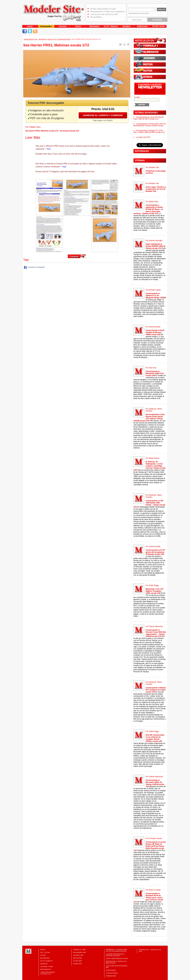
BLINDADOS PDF (79, 952)
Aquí (64, 167)
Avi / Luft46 (45, 952)
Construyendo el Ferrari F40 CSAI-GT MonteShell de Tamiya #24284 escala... (150, 125)
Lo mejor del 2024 (143, 137)
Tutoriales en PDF (64, 39)
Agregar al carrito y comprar (103, 115)
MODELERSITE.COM (30, 39)
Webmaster (111, 976)
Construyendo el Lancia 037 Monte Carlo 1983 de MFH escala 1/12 (149, 118)
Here (49, 149)
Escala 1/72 (52, 39)
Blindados (45, 958)
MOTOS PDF (78, 958)
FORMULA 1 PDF (79, 950)
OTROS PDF (77, 964)
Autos (43, 955)
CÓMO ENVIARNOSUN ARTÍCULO (48, 973)
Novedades (111, 970)
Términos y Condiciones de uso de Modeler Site (116, 950)
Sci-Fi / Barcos (46, 961)
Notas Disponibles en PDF (117, 958)
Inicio (43, 950)
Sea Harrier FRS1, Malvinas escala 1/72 (86, 39)
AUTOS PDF (77, 961)
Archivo (44, 964)
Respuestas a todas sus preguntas (116, 962)
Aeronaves (43, 39)
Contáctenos (112, 973)
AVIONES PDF (78, 955)
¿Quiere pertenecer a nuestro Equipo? (115, 955)
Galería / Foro (47, 966)
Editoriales (45, 969)
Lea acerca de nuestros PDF (117, 967)
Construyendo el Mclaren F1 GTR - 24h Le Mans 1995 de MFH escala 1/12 (149, 131)
